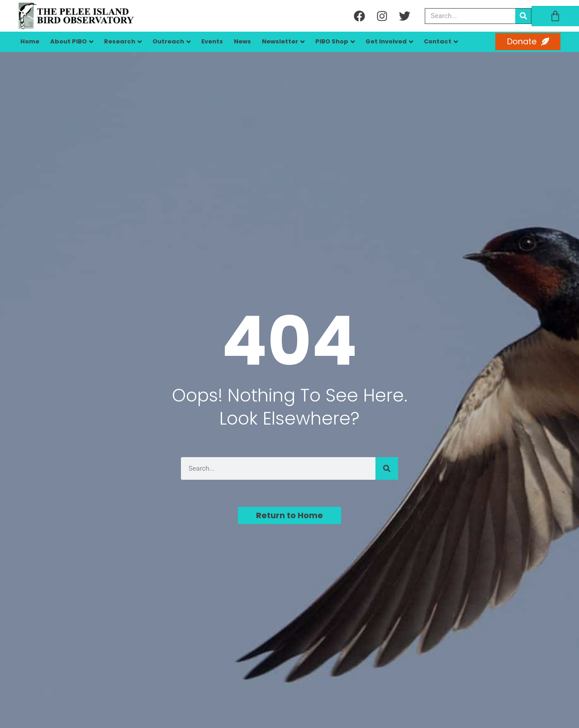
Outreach (168, 41)
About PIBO (69, 41)
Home (30, 41)
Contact (438, 41)
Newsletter (280, 41)
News (242, 41)
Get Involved (386, 41)
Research (120, 41)
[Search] (523, 16)
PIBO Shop (332, 41)
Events (212, 41)
